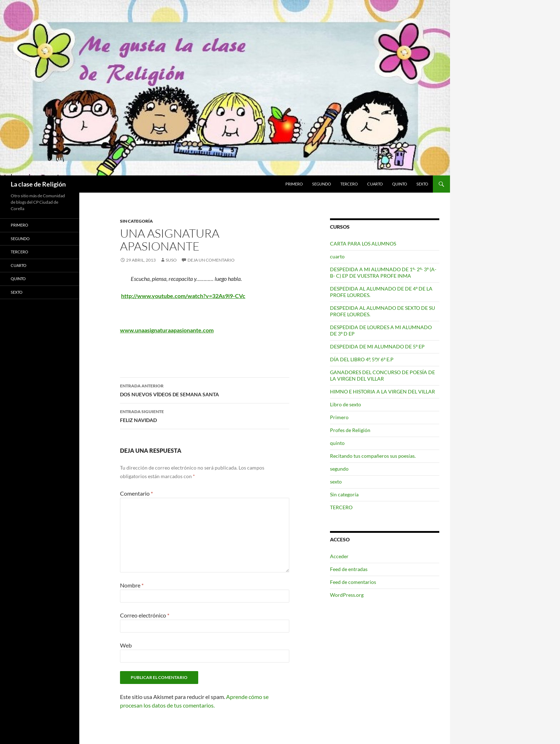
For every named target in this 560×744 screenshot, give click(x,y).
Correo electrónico (145, 615)
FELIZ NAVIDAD (205, 415)
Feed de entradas (349, 569)
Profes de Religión (350, 430)
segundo (322, 184)
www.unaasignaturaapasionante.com (167, 330)
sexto (422, 184)
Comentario (136, 493)
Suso (171, 260)
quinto (400, 184)
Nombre (132, 585)
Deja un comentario (211, 260)
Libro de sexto (346, 404)
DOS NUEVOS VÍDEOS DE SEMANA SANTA (205, 390)
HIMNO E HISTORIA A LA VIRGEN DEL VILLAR (382, 391)
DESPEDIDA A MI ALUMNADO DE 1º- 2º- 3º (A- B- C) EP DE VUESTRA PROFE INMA (383, 272)
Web (126, 645)
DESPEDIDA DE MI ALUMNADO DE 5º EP (377, 346)
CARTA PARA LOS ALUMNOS (363, 244)
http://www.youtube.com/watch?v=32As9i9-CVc (183, 296)
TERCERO (349, 184)
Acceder (339, 556)
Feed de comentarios (353, 582)
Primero (294, 184)
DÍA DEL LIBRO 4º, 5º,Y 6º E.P (362, 359)
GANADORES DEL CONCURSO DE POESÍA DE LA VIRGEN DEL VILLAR (382, 375)
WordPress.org (347, 595)
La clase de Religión (38, 184)
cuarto (375, 184)
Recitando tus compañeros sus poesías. (373, 456)
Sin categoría (136, 221)
